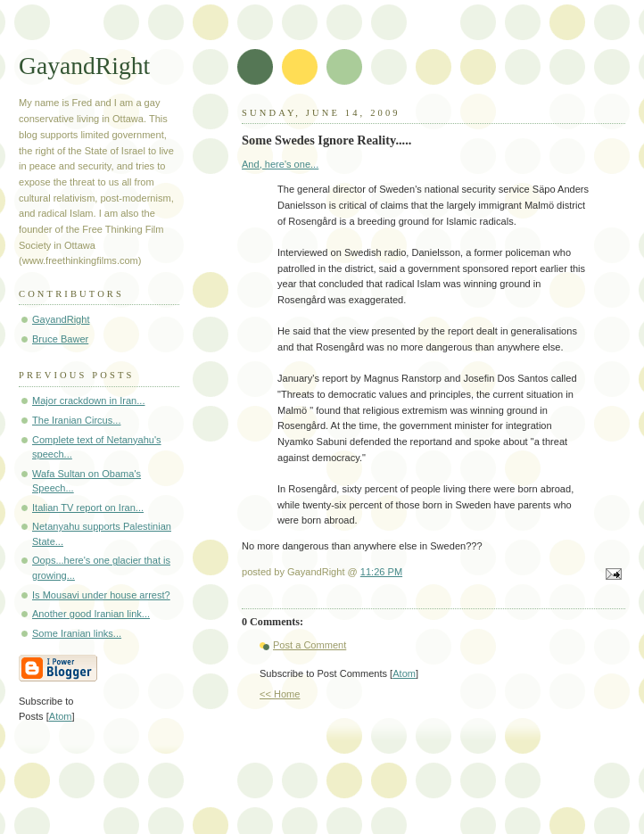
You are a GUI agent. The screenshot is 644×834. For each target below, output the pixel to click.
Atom (404, 673)
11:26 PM (381, 572)
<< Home (280, 694)
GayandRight (84, 66)
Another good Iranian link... (91, 614)
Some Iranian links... (77, 633)
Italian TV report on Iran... (88, 508)
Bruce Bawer (60, 339)
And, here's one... (280, 164)
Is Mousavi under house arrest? (101, 595)
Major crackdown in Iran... (88, 400)
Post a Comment (310, 645)
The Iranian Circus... (76, 420)
